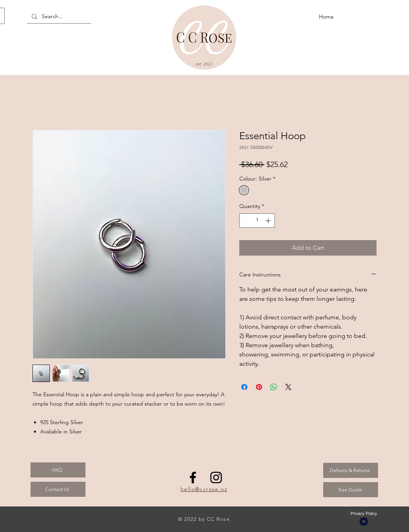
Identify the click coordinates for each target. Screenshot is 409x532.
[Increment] (269, 221)
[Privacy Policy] (364, 519)
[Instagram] (216, 477)
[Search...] (58, 17)
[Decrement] (245, 221)
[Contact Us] (58, 489)
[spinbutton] (257, 221)
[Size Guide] (351, 490)
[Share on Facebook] (244, 387)
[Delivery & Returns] (351, 470)
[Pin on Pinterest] (259, 387)
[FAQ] (58, 470)
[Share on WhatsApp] (274, 387)
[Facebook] (193, 477)
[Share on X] (288, 387)
